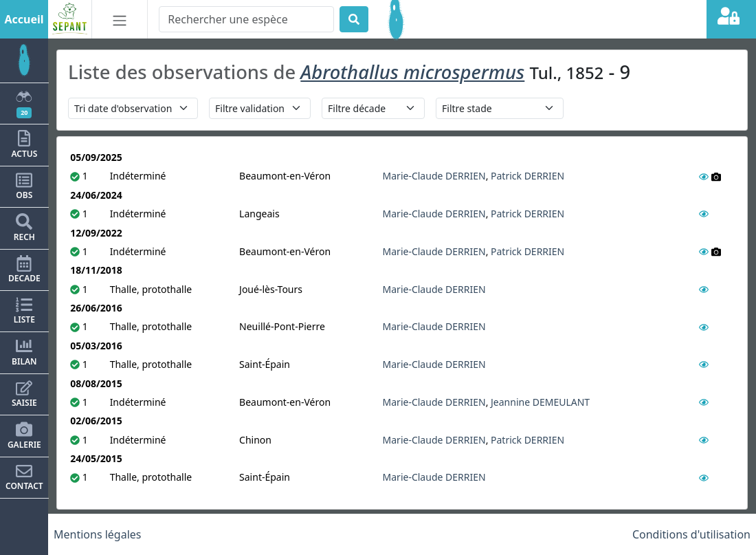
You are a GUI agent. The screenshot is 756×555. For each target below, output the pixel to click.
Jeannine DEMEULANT (540, 402)
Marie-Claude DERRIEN (434, 176)
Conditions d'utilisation (691, 534)
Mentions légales (98, 534)
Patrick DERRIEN (527, 176)
